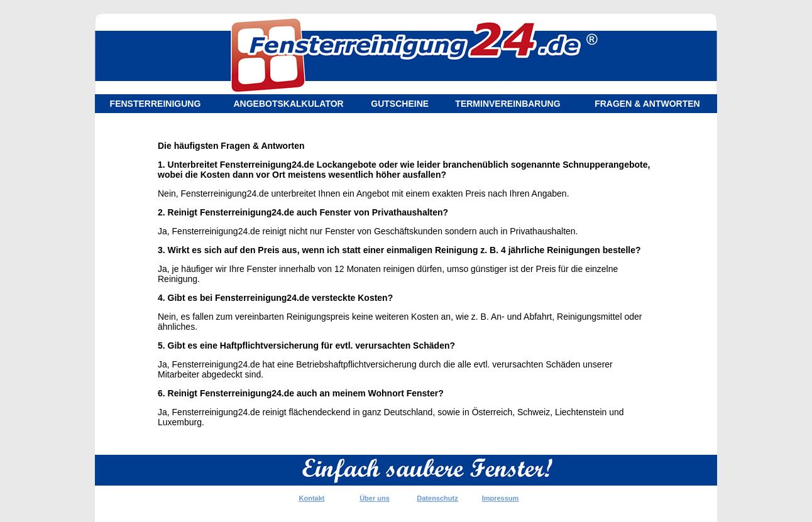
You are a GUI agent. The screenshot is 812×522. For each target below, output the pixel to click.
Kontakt (312, 498)
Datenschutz (437, 498)
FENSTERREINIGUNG (156, 104)
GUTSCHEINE (400, 104)
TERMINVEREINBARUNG (508, 104)
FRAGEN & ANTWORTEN (647, 104)
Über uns (375, 498)
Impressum (501, 498)
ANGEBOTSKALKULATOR (288, 104)
